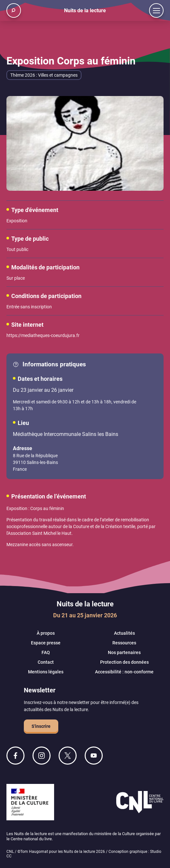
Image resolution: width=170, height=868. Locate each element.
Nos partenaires (124, 652)
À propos (46, 633)
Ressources (124, 643)
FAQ (46, 652)
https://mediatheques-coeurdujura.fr (43, 335)
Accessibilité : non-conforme (124, 672)
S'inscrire (41, 726)
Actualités (124, 633)
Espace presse (46, 643)
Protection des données (124, 662)
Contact (46, 662)
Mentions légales (46, 672)
